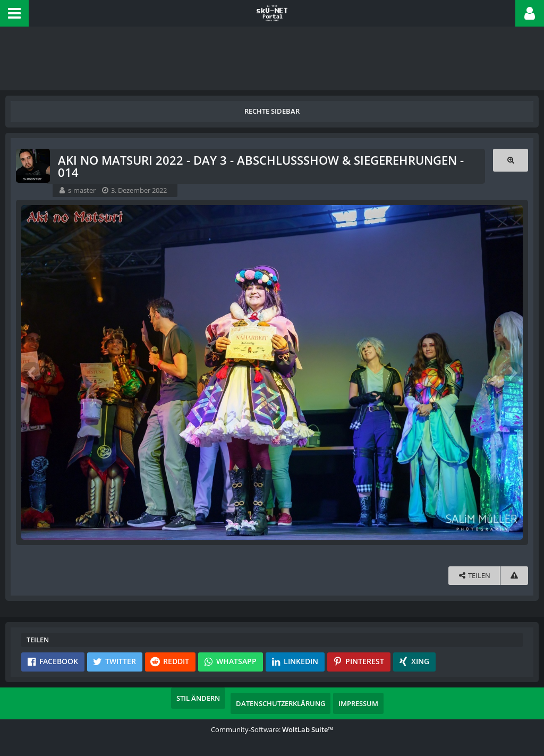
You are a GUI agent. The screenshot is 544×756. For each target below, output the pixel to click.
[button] (14, 13)
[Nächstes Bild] (512, 372)
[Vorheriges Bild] (32, 372)
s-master (82, 190)
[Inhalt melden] (514, 576)
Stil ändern (198, 698)
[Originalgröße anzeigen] (511, 160)
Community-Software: (272, 729)
